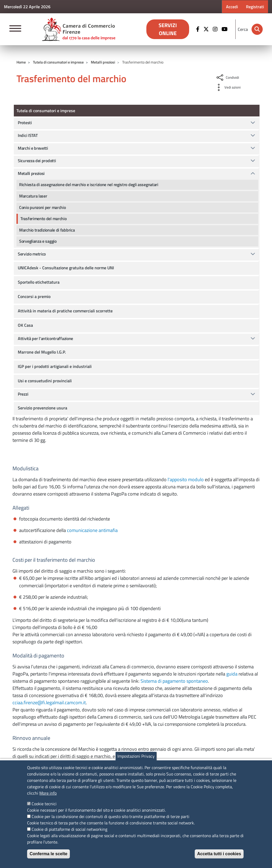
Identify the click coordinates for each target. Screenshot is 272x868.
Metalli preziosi (103, 62)
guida (232, 674)
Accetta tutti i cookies (219, 854)
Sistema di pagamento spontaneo (174, 681)
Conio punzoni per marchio (42, 207)
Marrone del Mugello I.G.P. (42, 352)
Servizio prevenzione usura (42, 408)
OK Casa (25, 325)
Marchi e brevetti (33, 148)
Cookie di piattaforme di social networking (69, 829)
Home (21, 62)
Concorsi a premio (34, 296)
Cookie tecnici (44, 804)
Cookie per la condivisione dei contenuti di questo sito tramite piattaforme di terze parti (110, 816)
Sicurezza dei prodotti (37, 161)
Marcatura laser (33, 196)
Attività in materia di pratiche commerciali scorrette (65, 311)
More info (48, 793)
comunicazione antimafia (92, 530)
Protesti (25, 123)
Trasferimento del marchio (44, 219)
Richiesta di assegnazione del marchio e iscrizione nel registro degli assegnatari (89, 184)
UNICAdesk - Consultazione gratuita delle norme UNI (66, 268)
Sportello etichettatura (39, 282)
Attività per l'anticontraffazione (45, 338)
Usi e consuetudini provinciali (45, 381)
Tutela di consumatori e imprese (58, 62)
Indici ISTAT (28, 135)
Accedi (232, 7)
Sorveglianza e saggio (38, 241)
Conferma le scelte (48, 854)
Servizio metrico (32, 254)
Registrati (255, 7)
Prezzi (23, 394)
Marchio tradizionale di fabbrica (47, 230)
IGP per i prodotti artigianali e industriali (55, 366)
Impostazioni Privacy (136, 756)
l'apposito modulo (186, 479)
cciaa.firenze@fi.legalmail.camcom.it (49, 703)
